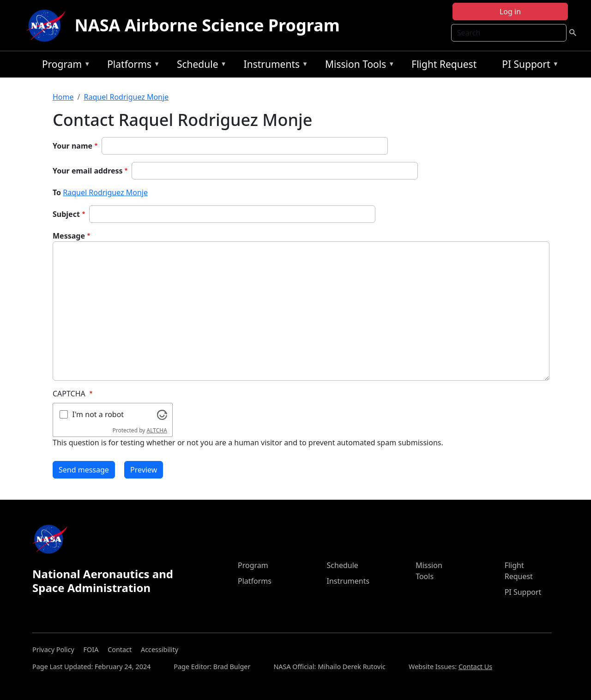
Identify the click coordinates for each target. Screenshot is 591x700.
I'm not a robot (98, 414)
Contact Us (475, 667)
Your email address (88, 171)
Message (69, 236)
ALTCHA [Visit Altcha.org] (157, 430)
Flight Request (444, 64)
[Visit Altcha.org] (162, 414)
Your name (72, 146)
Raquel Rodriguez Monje (126, 97)
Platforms (131, 66)
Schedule (199, 66)
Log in (510, 12)
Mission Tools (358, 66)
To (57, 192)
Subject (66, 214)
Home (63, 97)
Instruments (274, 66)
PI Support (528, 66)
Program (64, 66)
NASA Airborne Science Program (207, 25)
